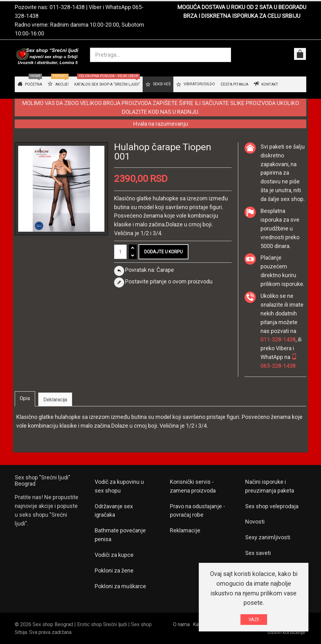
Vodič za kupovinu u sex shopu (119, 486)
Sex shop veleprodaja (272, 506)
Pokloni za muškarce (120, 586)
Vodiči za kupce (114, 555)
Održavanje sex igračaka (114, 511)
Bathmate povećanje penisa (120, 535)
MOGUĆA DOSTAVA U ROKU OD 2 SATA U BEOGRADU (242, 7)
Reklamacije (185, 530)
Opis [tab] (25, 398)
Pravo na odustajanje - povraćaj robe (197, 511)
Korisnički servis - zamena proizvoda (193, 486)
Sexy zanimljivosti (268, 537)
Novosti (255, 522)
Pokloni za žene (114, 570)
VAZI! (254, 620)
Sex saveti (258, 553)
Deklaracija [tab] (55, 400)
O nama (181, 624)
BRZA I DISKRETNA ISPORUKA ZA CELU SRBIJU (242, 16)
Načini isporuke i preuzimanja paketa (270, 486)
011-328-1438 (67, 7)
